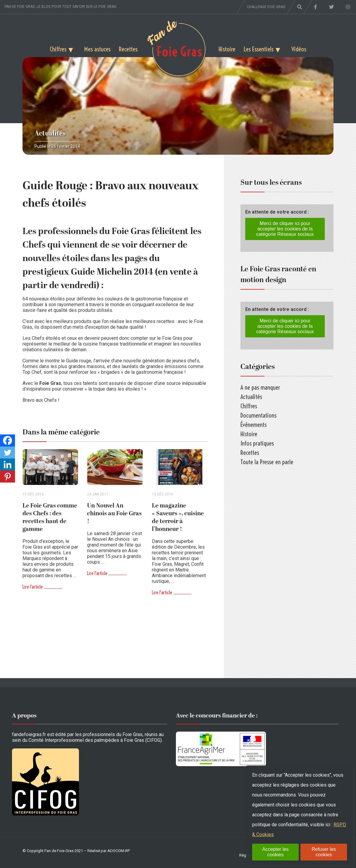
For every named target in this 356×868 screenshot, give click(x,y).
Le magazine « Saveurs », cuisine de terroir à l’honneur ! (178, 517)
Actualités (50, 134)
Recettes (128, 49)
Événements (253, 425)
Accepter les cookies (276, 852)
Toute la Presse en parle (267, 462)
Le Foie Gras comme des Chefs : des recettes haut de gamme (50, 517)
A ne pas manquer (260, 387)
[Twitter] (8, 452)
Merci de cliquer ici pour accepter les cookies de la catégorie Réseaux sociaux (285, 229)
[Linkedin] (8, 464)
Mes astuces (97, 49)
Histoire (227, 49)
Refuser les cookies (324, 852)
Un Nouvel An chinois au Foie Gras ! (114, 513)
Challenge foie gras (266, 7)
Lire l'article (33, 587)
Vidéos (299, 49)
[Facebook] (8, 440)
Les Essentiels (259, 49)
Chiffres (58, 49)
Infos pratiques (257, 443)
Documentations (258, 415)
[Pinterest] (8, 477)
